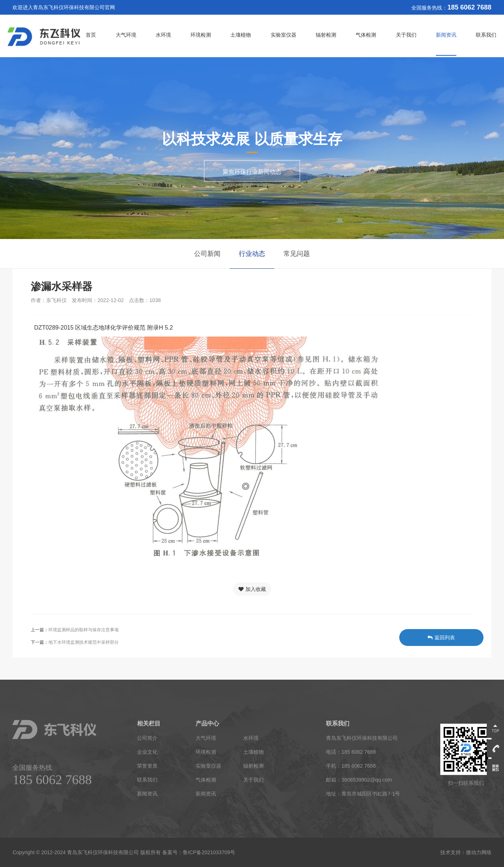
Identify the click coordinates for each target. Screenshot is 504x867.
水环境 (163, 35)
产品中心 (207, 723)
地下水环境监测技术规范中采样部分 (84, 642)
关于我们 (406, 35)
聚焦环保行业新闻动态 (252, 172)
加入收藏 (252, 589)
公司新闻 (207, 254)
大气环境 (126, 35)
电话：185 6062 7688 (351, 752)
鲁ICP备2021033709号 (209, 852)
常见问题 (297, 254)
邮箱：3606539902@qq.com (359, 780)
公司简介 (147, 738)
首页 (91, 35)
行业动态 (252, 254)
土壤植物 (241, 35)
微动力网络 (479, 852)
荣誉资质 (147, 766)
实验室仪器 (283, 35)
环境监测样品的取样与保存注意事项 (84, 630)
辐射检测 (326, 35)
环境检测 (201, 35)
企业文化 (147, 752)
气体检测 (366, 35)
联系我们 (486, 35)
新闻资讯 (446, 35)
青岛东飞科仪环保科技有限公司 (362, 738)
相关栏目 (149, 723)
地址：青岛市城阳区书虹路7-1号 (363, 794)
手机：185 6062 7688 (351, 766)
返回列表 (441, 638)
